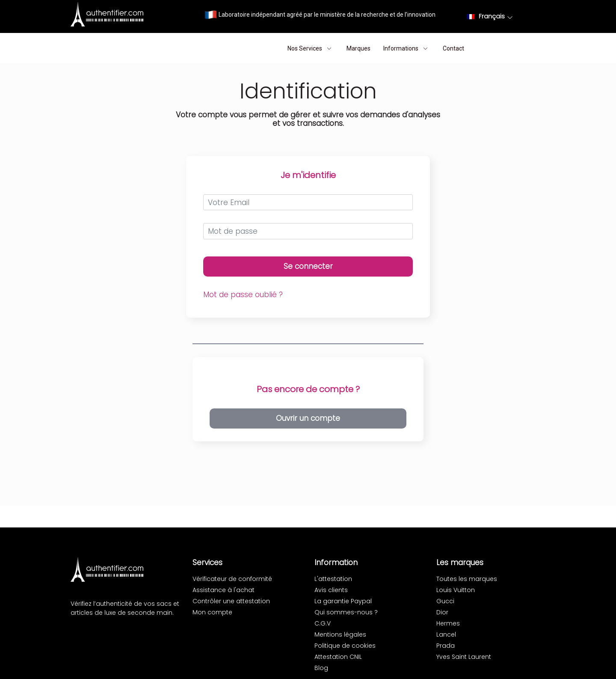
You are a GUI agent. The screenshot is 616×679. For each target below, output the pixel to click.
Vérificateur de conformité (232, 579)
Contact (453, 48)
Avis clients (331, 590)
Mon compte (212, 612)
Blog (321, 668)
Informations (407, 49)
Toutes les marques (467, 579)
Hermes (448, 623)
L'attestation (333, 579)
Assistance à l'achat (224, 590)
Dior (442, 612)
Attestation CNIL (338, 657)
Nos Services (311, 49)
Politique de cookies (345, 646)
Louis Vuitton (456, 590)
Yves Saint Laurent (464, 657)
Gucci (445, 601)
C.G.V (323, 623)
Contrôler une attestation (231, 601)
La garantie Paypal (343, 601)
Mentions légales (340, 634)
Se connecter (308, 266)
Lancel (446, 634)
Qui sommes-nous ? (346, 612)
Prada (446, 646)
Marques (358, 48)
